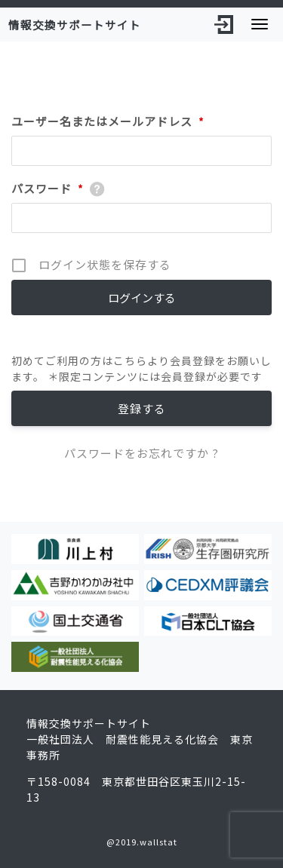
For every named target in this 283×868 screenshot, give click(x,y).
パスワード (48, 189)
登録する (142, 408)
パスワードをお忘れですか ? (141, 453)
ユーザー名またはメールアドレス (108, 121)
